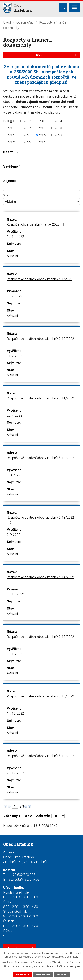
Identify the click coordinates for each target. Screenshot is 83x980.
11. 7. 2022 (14, 356)
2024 (12, 142)
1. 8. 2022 (14, 475)
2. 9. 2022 (14, 535)
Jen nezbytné (43, 974)
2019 (58, 128)
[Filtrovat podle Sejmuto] (41, 187)
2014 (58, 121)
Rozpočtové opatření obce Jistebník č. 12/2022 (40, 460)
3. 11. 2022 (14, 654)
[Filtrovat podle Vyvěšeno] (41, 173)
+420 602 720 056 (22, 875)
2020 (12, 135)
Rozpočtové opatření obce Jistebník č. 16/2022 (40, 699)
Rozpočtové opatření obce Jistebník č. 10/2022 (40, 341)
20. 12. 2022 (15, 773)
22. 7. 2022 (14, 415)
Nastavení (62, 974)
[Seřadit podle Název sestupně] (18, 153)
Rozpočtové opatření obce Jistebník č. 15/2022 (40, 639)
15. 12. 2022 (15, 236)
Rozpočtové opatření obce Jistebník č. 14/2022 (40, 579)
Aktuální (12, 256)
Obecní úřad (25, 22)
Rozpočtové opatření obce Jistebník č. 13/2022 (40, 520)
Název (9, 152)
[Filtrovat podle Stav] (41, 201)
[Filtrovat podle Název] (41, 159)
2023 (58, 135)
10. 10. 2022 (15, 594)
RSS (57, 55)
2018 (43, 128)
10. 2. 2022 (14, 296)
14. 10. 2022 (15, 713)
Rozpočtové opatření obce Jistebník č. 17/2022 (40, 758)
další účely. (72, 957)
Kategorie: (11, 121)
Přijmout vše (23, 974)
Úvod (7, 22)
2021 (27, 135)
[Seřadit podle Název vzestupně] (18, 151)
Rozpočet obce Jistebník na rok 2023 (36, 224)
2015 (12, 128)
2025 (27, 142)
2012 (27, 121)
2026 (43, 142)
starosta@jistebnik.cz (24, 879)
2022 (43, 135)
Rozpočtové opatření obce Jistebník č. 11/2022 (40, 401)
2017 (27, 128)
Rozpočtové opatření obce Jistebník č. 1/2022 (39, 281)
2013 (43, 121)
